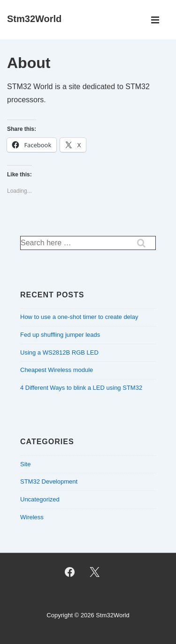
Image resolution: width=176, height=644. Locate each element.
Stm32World (34, 19)
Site (25, 464)
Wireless (32, 517)
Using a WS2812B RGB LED (59, 352)
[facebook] (70, 572)
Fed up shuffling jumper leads (60, 335)
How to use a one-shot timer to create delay (79, 317)
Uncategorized (40, 499)
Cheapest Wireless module (57, 370)
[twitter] (95, 572)
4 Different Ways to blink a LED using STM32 (81, 388)
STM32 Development (49, 481)
